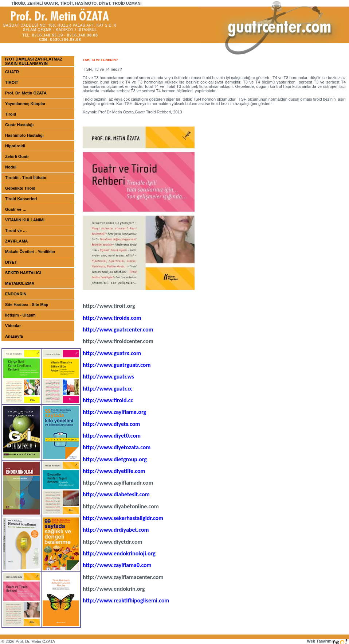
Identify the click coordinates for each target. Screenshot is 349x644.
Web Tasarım (327, 641)
